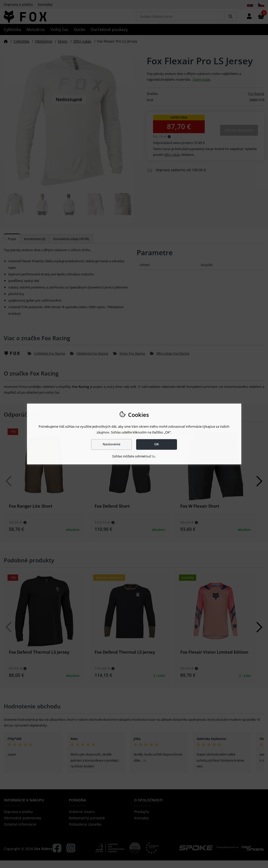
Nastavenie (111, 444)
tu (153, 456)
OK (157, 444)
